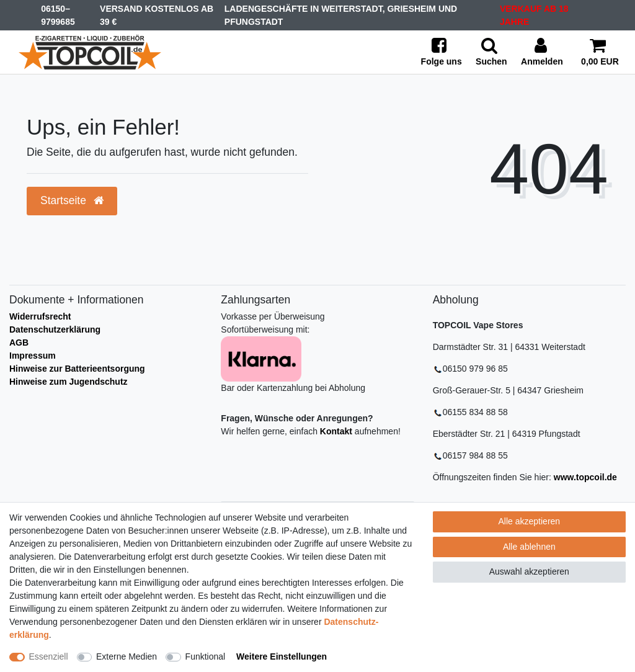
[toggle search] (491, 52)
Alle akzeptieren (530, 521)
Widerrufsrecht (40, 316)
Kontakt (336, 431)
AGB (19, 343)
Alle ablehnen (529, 547)
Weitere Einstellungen (282, 656)
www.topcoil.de (585, 477)
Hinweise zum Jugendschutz (69, 382)
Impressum (33, 356)
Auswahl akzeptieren (529, 571)
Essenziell (49, 656)
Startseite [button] (72, 200)
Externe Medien (127, 656)
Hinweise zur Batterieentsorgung (77, 369)
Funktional (206, 656)
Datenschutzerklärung (55, 329)
